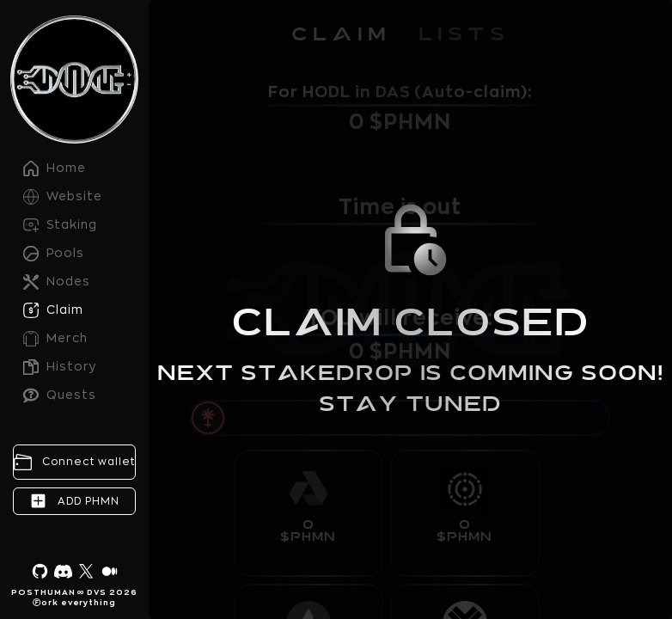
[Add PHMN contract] (74, 501)
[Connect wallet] (74, 462)
